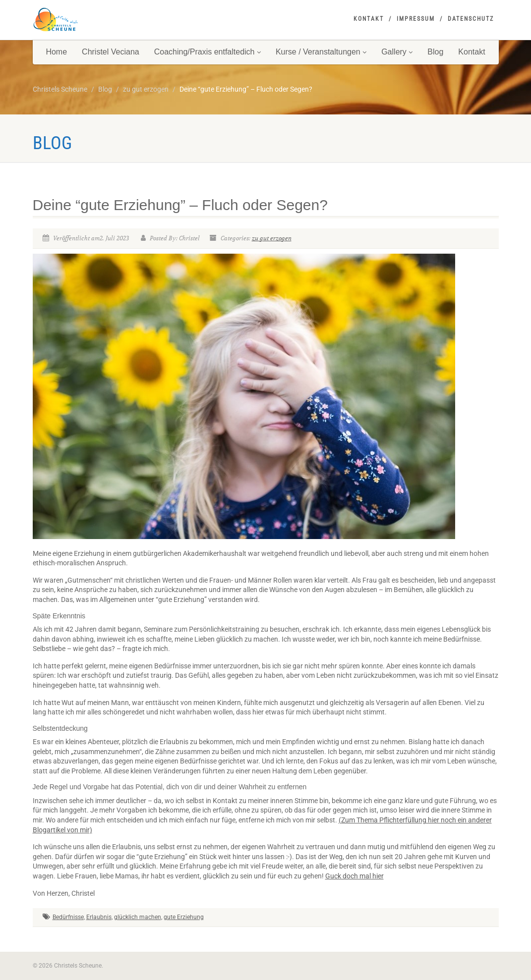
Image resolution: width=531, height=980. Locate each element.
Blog (435, 52)
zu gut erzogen (272, 238)
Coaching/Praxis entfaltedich (207, 52)
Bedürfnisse (68, 917)
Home (56, 52)
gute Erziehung (184, 917)
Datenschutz (471, 19)
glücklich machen (138, 917)
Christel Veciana (111, 52)
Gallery (397, 52)
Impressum (416, 19)
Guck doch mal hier (354, 876)
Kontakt (369, 19)
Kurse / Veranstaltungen (321, 52)
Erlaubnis (99, 917)
